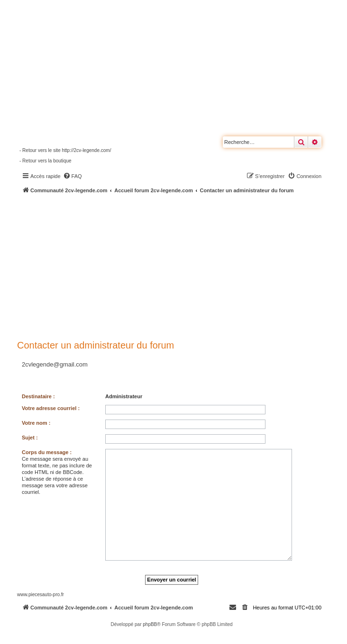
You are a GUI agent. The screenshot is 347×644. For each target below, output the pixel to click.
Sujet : (30, 438)
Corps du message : (47, 452)
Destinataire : (38, 396)
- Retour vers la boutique (46, 161)
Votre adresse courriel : (51, 408)
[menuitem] (73, 176)
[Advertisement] (182, 265)
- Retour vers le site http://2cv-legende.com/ (65, 150)
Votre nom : (36, 423)
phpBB (150, 624)
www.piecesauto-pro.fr (41, 595)
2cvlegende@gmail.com (55, 364)
